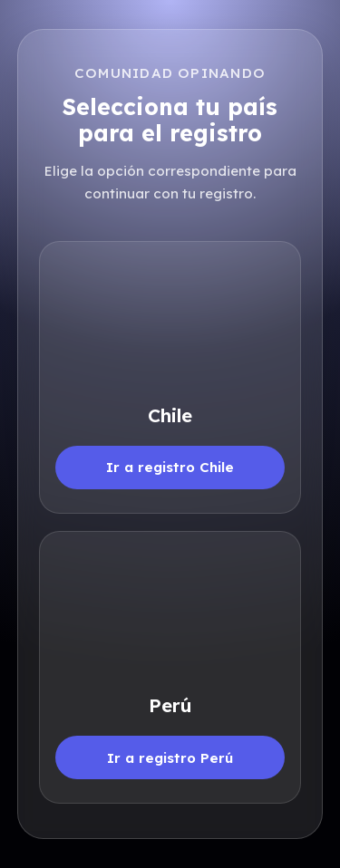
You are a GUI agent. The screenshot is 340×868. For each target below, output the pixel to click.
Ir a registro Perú (170, 758)
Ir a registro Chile (170, 467)
